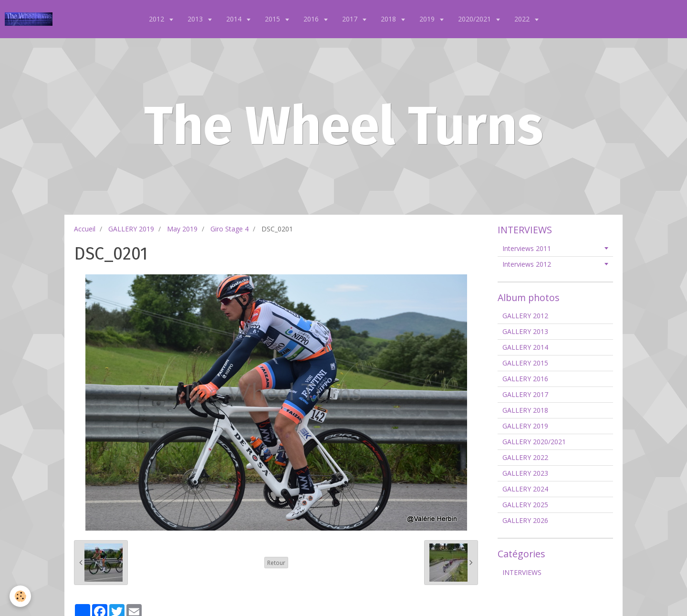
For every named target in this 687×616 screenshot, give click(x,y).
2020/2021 (475, 19)
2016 (312, 19)
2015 (273, 19)
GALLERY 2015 (525, 363)
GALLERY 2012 (525, 316)
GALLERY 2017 (525, 394)
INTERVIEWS (522, 572)
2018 (389, 19)
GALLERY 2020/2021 (534, 442)
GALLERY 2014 (525, 347)
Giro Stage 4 (229, 229)
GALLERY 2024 (525, 489)
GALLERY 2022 (525, 457)
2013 (196, 19)
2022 (523, 19)
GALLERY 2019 (131, 229)
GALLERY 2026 (525, 520)
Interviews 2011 (527, 248)
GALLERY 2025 (525, 505)
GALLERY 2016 (525, 379)
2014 (235, 19)
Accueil (85, 229)
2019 (428, 19)
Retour (276, 563)
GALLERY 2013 (525, 331)
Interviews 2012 (527, 264)
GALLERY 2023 (525, 473)
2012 (157, 19)
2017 (351, 19)
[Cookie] (20, 596)
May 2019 (182, 229)
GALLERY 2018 (525, 410)
